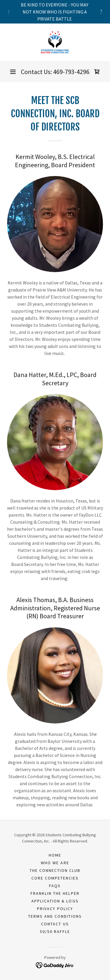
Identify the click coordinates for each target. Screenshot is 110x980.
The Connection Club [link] (55, 870)
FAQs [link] (55, 886)
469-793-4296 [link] (71, 72)
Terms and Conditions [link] (55, 916)
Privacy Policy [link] (55, 909)
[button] (13, 72)
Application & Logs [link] (55, 901)
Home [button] (55, 855)
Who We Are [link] (55, 863)
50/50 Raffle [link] (55, 932)
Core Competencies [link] (55, 878)
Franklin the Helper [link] (55, 893)
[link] (55, 42)
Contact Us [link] (55, 924)
